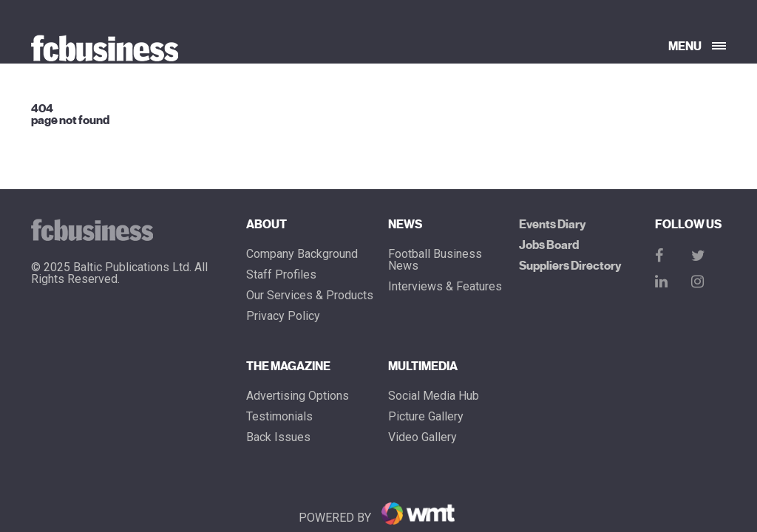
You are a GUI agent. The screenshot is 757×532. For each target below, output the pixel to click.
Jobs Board (549, 245)
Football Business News (435, 260)
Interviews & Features (445, 287)
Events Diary (552, 225)
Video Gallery (422, 437)
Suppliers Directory (570, 266)
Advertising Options (298, 396)
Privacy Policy (283, 316)
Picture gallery (426, 417)
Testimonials (279, 417)
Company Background (302, 254)
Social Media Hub (434, 396)
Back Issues (278, 437)
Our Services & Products (310, 296)
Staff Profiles (281, 275)
